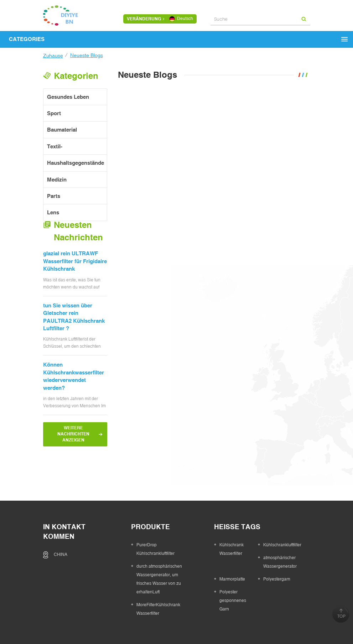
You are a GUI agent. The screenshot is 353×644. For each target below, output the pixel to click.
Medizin (57, 178)
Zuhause (53, 56)
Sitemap (239, 617)
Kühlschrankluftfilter (282, 508)
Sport (54, 112)
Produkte (156, 617)
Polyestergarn (277, 543)
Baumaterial (62, 129)
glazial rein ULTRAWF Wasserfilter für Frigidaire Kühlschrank (75, 269)
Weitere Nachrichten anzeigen (73, 441)
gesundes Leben (68, 96)
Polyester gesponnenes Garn (233, 564)
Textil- (55, 145)
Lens (53, 212)
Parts (54, 195)
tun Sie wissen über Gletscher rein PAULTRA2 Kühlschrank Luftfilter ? (74, 324)
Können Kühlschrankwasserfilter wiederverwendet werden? (74, 384)
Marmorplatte (232, 543)
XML (263, 617)
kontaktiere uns (199, 617)
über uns (122, 617)
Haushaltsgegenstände (76, 162)
